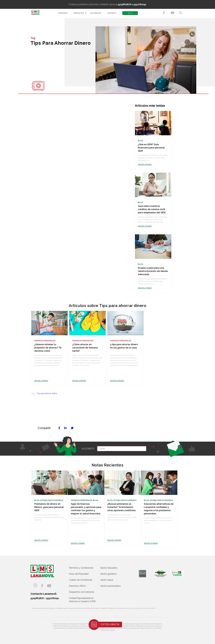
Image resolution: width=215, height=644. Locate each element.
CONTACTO (113, 14)
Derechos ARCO (77, 586)
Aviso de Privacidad (79, 574)
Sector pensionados (111, 586)
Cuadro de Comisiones (81, 580)
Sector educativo (109, 568)
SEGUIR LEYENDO (145, 165)
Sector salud (107, 580)
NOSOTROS (65, 14)
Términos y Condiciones (81, 568)
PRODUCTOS (80, 14)
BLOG (132, 14)
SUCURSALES (97, 14)
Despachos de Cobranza (82, 592)
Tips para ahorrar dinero (47, 393)
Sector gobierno (109, 574)
